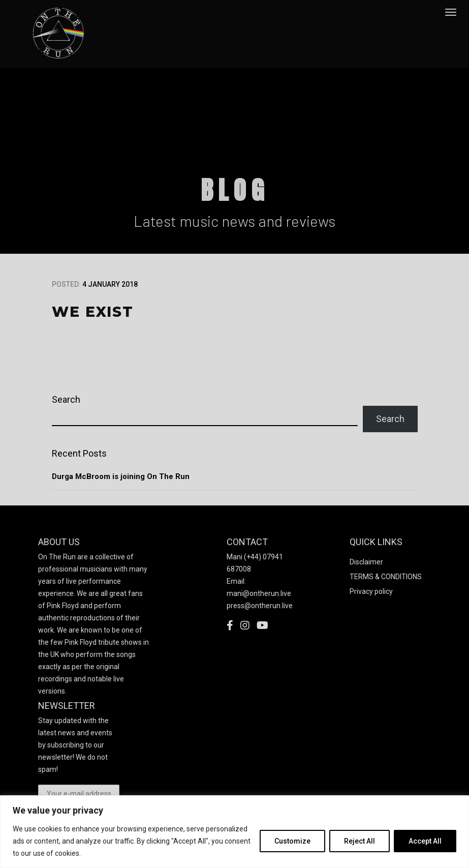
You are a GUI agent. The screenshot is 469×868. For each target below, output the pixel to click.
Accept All (425, 841)
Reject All (359, 841)
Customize (292, 841)
